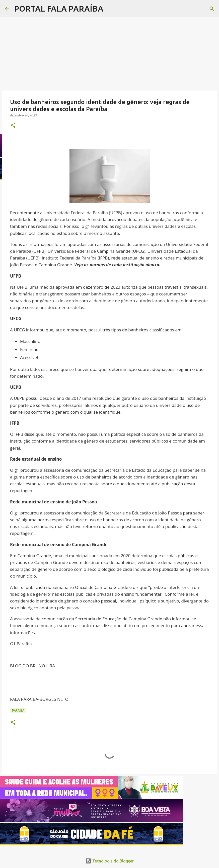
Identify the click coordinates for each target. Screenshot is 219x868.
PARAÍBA (18, 710)
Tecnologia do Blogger (109, 861)
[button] (13, 126)
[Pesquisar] (110, 9)
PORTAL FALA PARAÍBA (59, 9)
